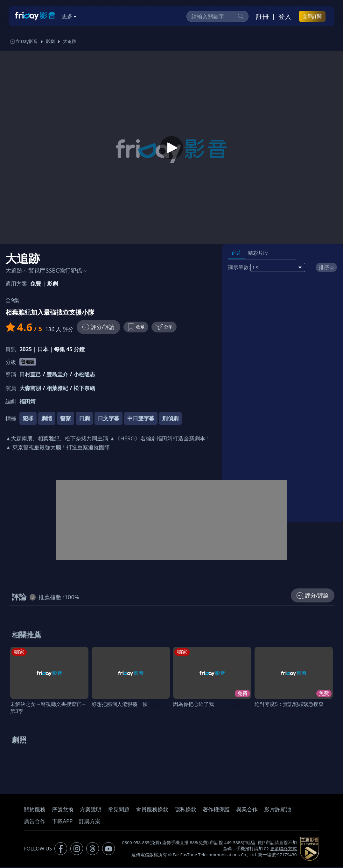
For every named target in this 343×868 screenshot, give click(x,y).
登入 (285, 16)
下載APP (62, 822)
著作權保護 (216, 810)
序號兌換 (63, 810)
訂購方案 (90, 822)
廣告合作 (35, 822)
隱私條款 (185, 810)
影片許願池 (278, 810)
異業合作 (247, 810)
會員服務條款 (152, 810)
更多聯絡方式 (283, 850)
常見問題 (119, 810)
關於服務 (35, 810)
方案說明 (91, 810)
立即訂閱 (312, 16)
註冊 (262, 16)
